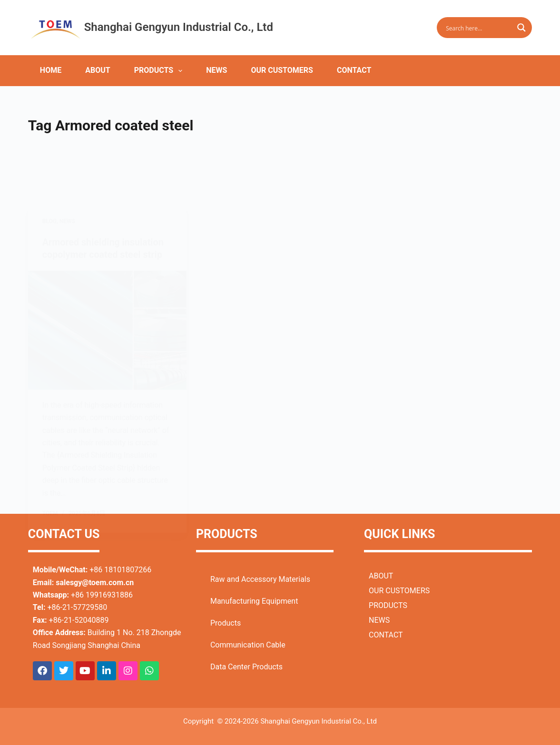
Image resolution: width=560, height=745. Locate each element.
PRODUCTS (160, 71)
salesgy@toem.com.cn (95, 582)
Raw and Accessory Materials (260, 579)
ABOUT (98, 70)
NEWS (216, 70)
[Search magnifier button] (521, 28)
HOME (51, 70)
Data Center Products (246, 666)
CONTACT (354, 70)
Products (226, 622)
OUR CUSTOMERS (282, 70)
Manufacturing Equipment (254, 601)
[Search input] (478, 28)
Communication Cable (248, 644)
